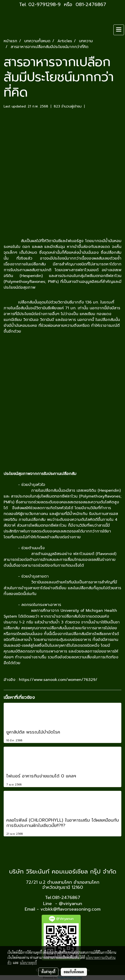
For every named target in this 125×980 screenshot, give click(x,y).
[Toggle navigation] (119, 30)
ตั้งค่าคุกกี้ (48, 972)
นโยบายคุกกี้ (28, 963)
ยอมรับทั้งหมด (74, 972)
